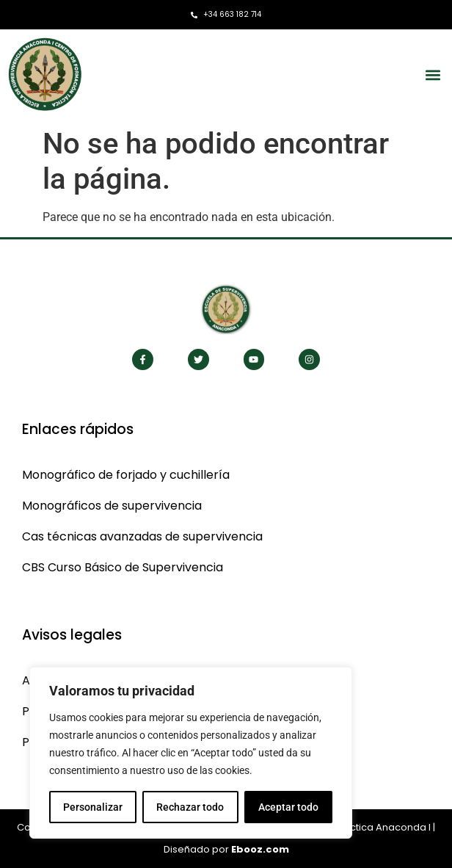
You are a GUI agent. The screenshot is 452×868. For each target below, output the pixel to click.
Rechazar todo (190, 807)
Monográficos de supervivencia (112, 506)
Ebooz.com (260, 849)
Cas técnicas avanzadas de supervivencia (142, 536)
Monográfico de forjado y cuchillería (126, 475)
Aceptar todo (288, 807)
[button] (433, 75)
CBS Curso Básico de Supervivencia (123, 567)
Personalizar (93, 807)
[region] (191, 753)
